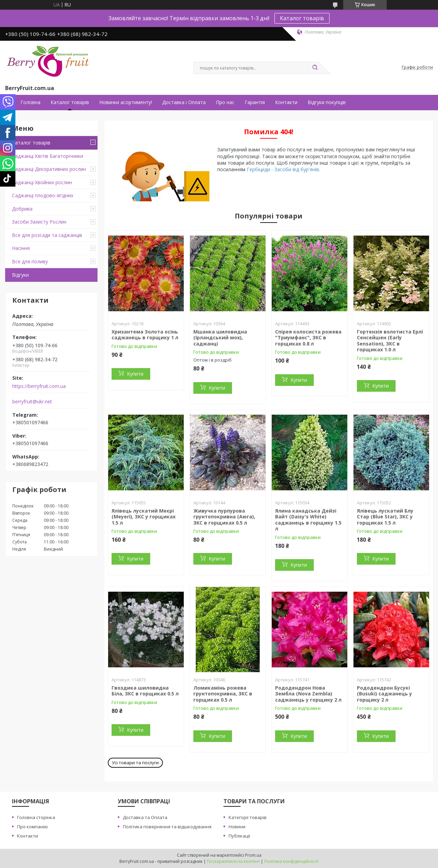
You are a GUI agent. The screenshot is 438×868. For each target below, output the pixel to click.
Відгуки (20, 275)
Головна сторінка (36, 817)
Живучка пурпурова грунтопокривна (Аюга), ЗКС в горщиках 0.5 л (224, 517)
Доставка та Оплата (145, 817)
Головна (30, 102)
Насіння (21, 248)
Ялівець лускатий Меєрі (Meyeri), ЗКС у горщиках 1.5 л (144, 517)
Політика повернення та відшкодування (167, 827)
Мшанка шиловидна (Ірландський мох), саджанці (220, 338)
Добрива (22, 209)
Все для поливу (30, 261)
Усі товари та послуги (135, 763)
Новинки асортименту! (126, 102)
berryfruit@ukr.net (32, 402)
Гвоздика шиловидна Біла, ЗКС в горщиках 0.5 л (145, 691)
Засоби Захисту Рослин (39, 222)
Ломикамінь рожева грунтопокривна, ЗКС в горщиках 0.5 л (223, 694)
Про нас (225, 102)
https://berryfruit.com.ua (39, 386)
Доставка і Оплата (184, 102)
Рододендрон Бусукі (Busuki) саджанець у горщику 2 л (384, 694)
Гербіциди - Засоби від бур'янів (283, 169)
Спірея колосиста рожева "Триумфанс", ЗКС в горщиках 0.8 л (308, 338)
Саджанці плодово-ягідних (43, 195)
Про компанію (33, 827)
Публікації (239, 836)
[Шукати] (315, 68)
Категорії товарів (248, 817)
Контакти (286, 102)
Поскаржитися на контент (233, 861)
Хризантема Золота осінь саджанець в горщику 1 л (145, 335)
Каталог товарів (302, 18)
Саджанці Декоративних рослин (49, 169)
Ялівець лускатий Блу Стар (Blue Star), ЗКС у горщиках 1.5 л (385, 517)
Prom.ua (253, 855)
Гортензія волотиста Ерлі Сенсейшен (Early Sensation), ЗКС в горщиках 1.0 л (390, 341)
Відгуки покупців (327, 102)
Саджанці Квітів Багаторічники (48, 156)
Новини (237, 827)
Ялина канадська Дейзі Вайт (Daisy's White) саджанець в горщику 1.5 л (308, 520)
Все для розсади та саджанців (47, 235)
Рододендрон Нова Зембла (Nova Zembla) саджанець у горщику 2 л (308, 694)
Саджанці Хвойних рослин (42, 182)
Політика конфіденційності (291, 861)
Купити (135, 374)
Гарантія (255, 102)
